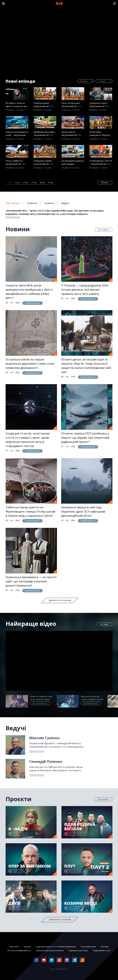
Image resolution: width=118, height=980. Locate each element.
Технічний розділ (88, 947)
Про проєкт (13, 203)
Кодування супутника (78, 950)
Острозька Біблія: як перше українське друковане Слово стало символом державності (30, 364)
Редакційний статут (102, 950)
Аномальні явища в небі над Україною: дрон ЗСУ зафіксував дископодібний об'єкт (83, 511)
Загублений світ (32, 303)
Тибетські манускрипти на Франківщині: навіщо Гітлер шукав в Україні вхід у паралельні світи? (30, 511)
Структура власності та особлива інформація (56, 947)
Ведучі (65, 203)
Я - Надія (18, 829)
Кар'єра (27, 947)
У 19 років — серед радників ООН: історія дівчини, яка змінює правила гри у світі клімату (85, 290)
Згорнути (105, 183)
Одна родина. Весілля (80, 827)
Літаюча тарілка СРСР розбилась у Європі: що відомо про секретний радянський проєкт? (85, 438)
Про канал (14, 947)
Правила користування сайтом (50, 950)
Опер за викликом (30, 866)
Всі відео (105, 624)
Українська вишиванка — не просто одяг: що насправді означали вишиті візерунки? (31, 581)
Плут (70, 866)
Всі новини (103, 230)
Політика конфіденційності (19, 950)
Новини (32, 203)
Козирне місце (81, 903)
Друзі (15, 903)
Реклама (105, 947)
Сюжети (49, 203)
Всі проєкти (103, 799)
